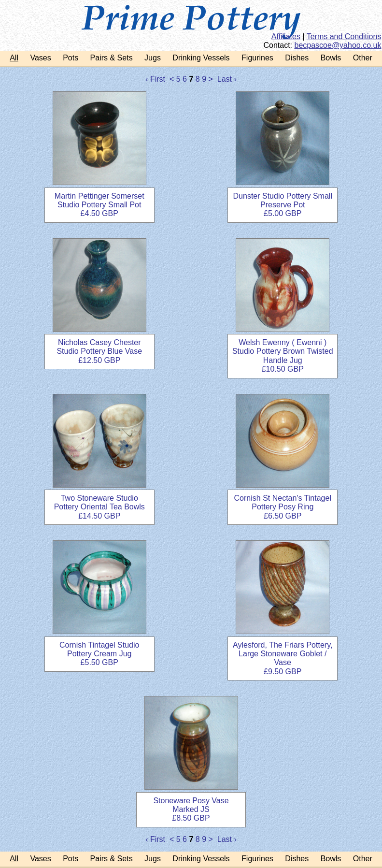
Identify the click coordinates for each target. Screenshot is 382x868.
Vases (40, 58)
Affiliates (286, 36)
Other (363, 58)
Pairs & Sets (112, 58)
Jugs (153, 58)
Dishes (297, 58)
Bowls (331, 58)
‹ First (155, 79)
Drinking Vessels (201, 58)
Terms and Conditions (344, 36)
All (14, 58)
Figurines (257, 58)
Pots (71, 58)
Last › (227, 79)
